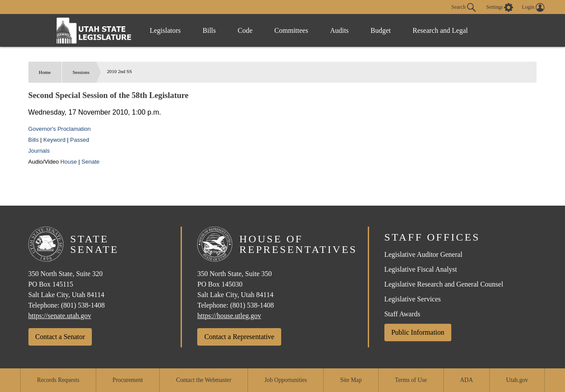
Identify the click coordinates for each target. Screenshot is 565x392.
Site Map (351, 380)
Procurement (127, 380)
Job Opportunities (286, 380)
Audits (340, 30)
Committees (291, 30)
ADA (466, 380)
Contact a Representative (239, 337)
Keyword (54, 140)
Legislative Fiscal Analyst (421, 269)
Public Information (418, 332)
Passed (79, 140)
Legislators (165, 30)
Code (245, 30)
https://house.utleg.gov (229, 316)
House (69, 162)
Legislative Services (413, 299)
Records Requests (58, 380)
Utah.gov (517, 380)
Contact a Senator (60, 337)
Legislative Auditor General (424, 254)
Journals (39, 151)
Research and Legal (440, 30)
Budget (380, 30)
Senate (90, 162)
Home (45, 72)
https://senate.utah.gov (60, 316)
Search (464, 7)
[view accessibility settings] (500, 7)
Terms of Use (411, 380)
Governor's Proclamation (60, 129)
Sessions (81, 72)
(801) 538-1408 (83, 305)
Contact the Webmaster (204, 380)
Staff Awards (402, 314)
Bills (209, 30)
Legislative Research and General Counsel (444, 284)
